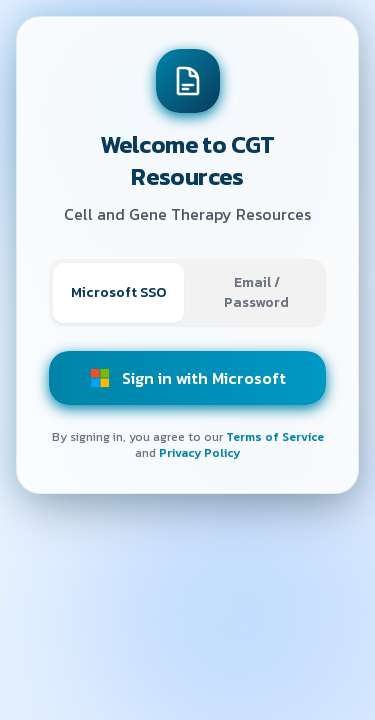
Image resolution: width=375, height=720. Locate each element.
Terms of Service (275, 437)
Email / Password (256, 292)
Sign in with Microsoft (188, 378)
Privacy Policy (199, 453)
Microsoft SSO (118, 292)
